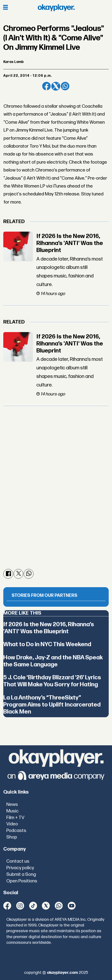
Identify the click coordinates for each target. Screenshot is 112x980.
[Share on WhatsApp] (65, 86)
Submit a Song (21, 874)
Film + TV (15, 818)
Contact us (18, 861)
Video (12, 824)
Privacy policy (20, 868)
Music (12, 811)
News (12, 804)
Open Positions (22, 881)
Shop (12, 837)
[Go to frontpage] (56, 8)
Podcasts (16, 831)
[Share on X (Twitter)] (56, 86)
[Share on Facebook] (46, 86)
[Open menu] (5, 8)
